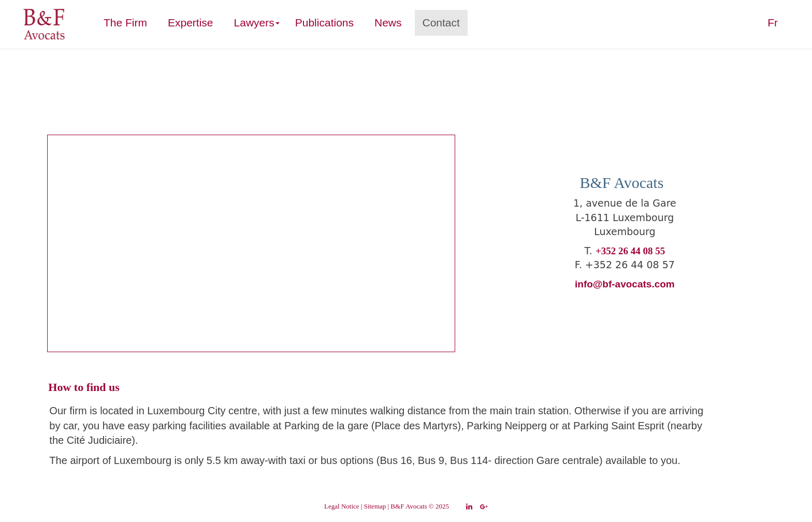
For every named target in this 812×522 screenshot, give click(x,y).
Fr (773, 23)
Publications (324, 23)
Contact (441, 23)
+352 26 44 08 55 (630, 251)
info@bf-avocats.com (625, 284)
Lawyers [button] (257, 23)
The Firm (129, 22)
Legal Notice (342, 506)
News (388, 23)
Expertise (191, 23)
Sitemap (375, 506)
